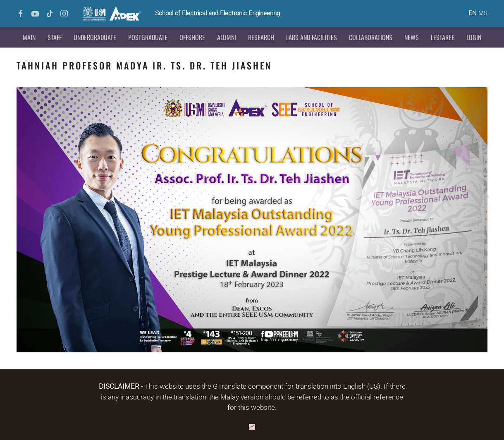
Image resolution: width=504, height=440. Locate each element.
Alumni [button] (227, 37)
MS (483, 13)
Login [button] (474, 37)
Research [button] (261, 37)
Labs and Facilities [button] (312, 37)
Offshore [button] (192, 37)
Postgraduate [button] (148, 37)
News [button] (412, 37)
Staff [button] (55, 37)
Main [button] (29, 37)
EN (473, 13)
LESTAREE (443, 37)
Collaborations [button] (371, 37)
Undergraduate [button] (95, 37)
